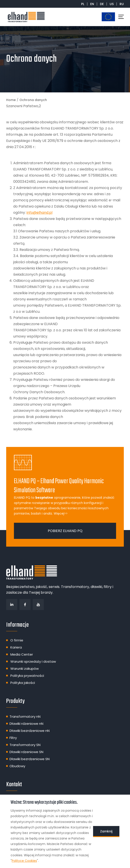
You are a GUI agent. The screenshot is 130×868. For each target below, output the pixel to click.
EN (92, 4)
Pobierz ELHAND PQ (65, 531)
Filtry (13, 738)
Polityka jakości (23, 683)
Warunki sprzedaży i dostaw (33, 661)
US (112, 4)
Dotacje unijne (108, 17)
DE (102, 4)
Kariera (16, 647)
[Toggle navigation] (121, 17)
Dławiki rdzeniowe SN (26, 752)
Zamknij (106, 831)
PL (83, 4)
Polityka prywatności (27, 676)
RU (122, 4)
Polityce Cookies (24, 861)
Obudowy (17, 766)
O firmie (17, 640)
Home (11, 100)
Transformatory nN (25, 716)
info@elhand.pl (39, 213)
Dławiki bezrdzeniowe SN (30, 759)
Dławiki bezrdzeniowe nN (30, 731)
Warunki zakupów (25, 669)
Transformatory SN (25, 745)
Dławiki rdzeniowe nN (26, 724)
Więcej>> (61, 513)
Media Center (22, 654)
